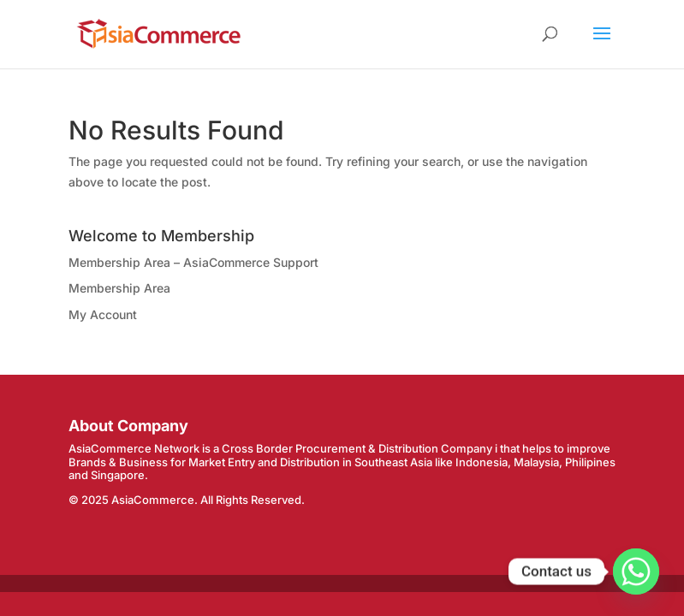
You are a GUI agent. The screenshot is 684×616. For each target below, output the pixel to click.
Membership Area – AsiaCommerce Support (193, 262)
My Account (103, 314)
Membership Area (119, 288)
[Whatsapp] (636, 572)
